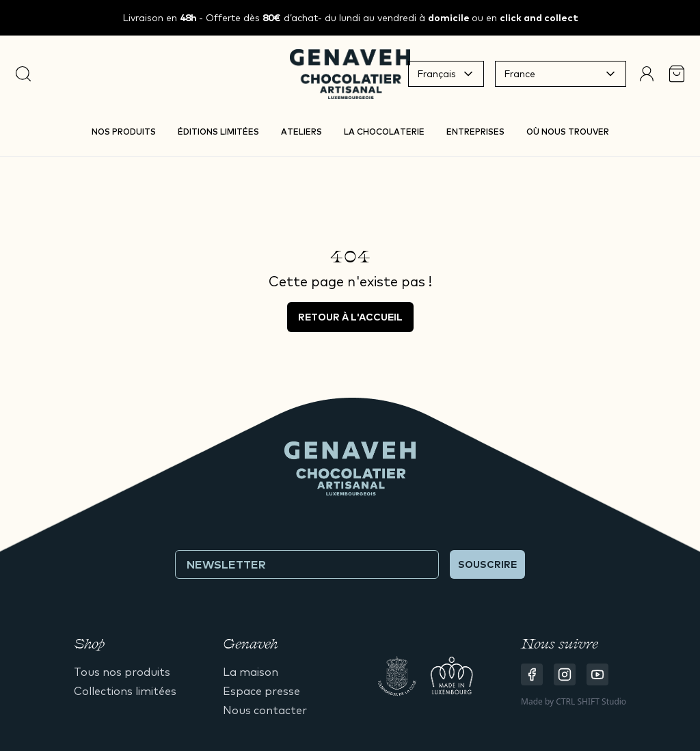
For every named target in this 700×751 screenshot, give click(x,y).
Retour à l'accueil (350, 317)
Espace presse (261, 691)
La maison (251, 672)
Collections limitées (125, 691)
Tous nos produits (122, 672)
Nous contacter (265, 710)
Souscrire (487, 564)
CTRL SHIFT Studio (591, 701)
